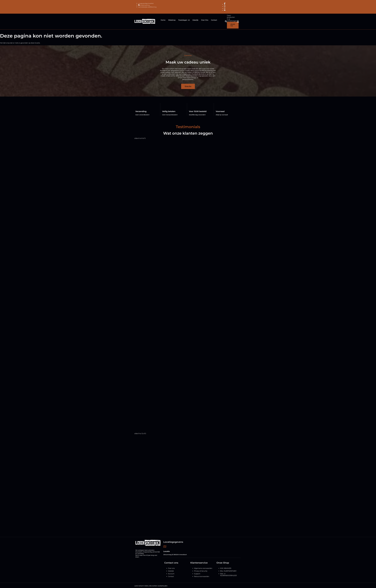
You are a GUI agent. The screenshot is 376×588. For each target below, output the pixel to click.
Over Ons (205, 20)
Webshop (172, 20)
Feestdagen (184, 20)
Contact (214, 20)
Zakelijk (195, 20)
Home (163, 20)
